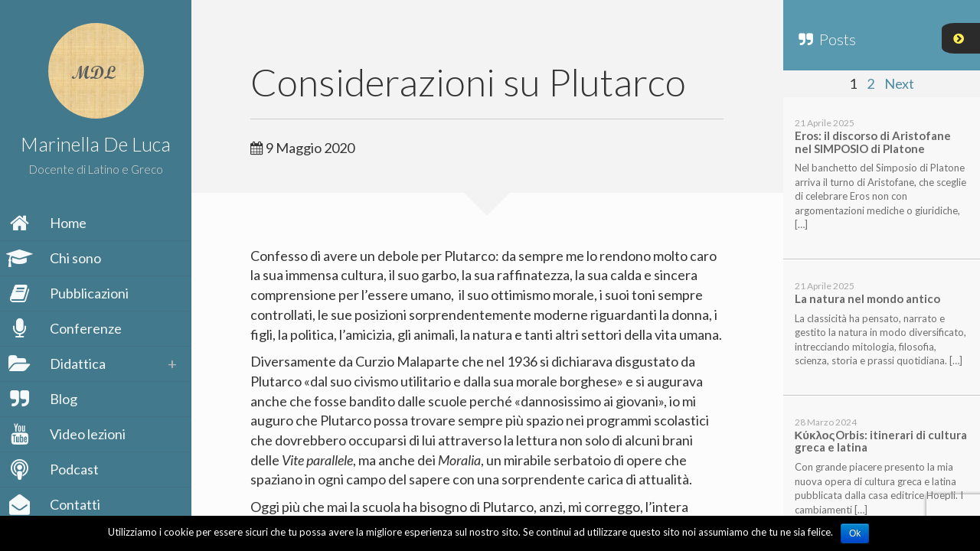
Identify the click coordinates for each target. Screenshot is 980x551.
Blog (44, 399)
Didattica (59, 364)
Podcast (55, 469)
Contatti (56, 505)
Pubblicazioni (70, 293)
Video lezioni (69, 434)
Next (899, 83)
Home (49, 223)
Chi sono (56, 258)
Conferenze (67, 329)
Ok (855, 533)
